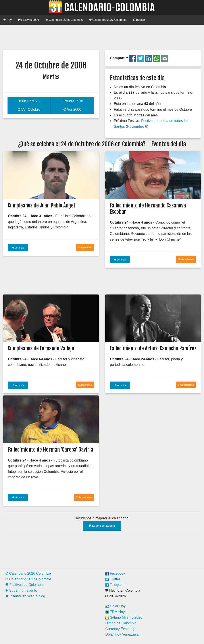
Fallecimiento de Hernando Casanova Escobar (148, 209)
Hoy (8, 20)
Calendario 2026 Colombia (64, 20)
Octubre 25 (72, 101)
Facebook (115, 573)
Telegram (115, 585)
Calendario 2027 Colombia (108, 20)
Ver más (18, 248)
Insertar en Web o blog (25, 596)
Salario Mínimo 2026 (124, 617)
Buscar (139, 20)
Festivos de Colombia (24, 585)
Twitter (113, 579)
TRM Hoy (115, 612)
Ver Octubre (29, 109)
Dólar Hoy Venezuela (122, 634)
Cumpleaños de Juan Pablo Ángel (41, 205)
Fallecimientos (186, 259)
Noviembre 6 (137, 126)
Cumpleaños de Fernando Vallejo (41, 348)
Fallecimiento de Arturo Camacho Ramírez (153, 348)
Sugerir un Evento (102, 526)
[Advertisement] (102, 37)
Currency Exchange (121, 629)
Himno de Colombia (121, 623)
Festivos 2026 (29, 20)
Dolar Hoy (115, 606)
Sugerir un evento (21, 590)
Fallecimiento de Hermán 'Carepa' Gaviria (50, 450)
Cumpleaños (85, 247)
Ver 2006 (72, 109)
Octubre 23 (29, 101)
